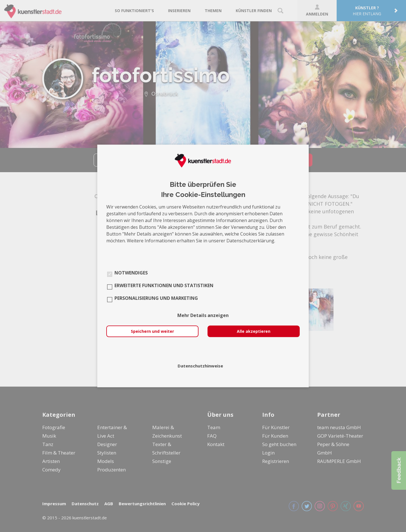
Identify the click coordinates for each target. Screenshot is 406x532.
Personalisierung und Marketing (156, 298)
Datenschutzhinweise (200, 366)
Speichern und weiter (152, 332)
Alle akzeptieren (254, 332)
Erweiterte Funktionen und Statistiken (164, 286)
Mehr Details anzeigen (203, 316)
